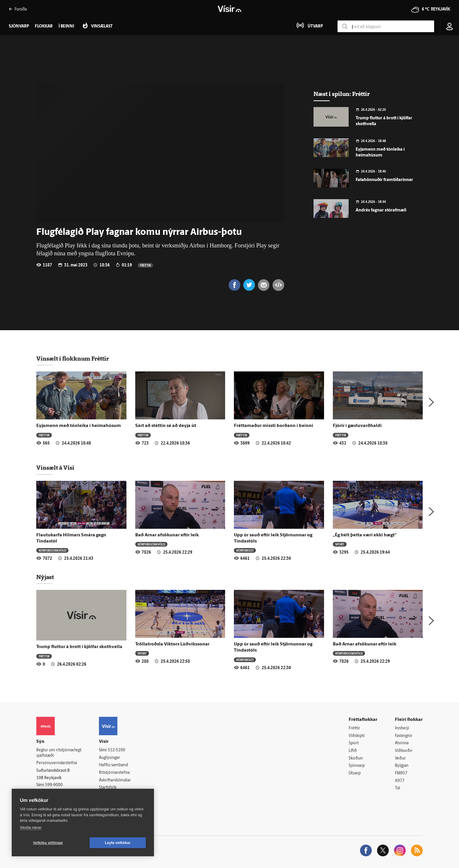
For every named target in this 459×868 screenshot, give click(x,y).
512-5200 (117, 750)
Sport (340, 544)
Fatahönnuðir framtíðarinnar (384, 180)
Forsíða (18, 9)
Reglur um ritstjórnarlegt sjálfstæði (59, 753)
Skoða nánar (31, 827)
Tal (398, 788)
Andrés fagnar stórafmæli (381, 210)
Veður (400, 758)
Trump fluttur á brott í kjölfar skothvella (79, 647)
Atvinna (402, 743)
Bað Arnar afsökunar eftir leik (167, 535)
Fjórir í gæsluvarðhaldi (357, 426)
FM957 (401, 773)
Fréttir (145, 265)
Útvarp (355, 773)
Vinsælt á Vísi (55, 468)
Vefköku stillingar (48, 843)
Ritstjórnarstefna (114, 773)
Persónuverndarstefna (57, 763)
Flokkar (44, 26)
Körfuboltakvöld (52, 550)
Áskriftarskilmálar (115, 780)
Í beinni (66, 26)
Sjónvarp (357, 766)
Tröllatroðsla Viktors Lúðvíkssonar (172, 644)
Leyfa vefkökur (118, 843)
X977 (400, 781)
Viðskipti (357, 736)
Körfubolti (245, 550)
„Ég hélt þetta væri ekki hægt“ (365, 535)
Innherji (402, 728)
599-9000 (54, 785)
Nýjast (45, 577)
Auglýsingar (109, 758)
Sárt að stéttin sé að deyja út (166, 426)
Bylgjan (402, 766)
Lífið (353, 751)
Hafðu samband (113, 765)
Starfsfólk (108, 788)
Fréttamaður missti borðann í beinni (274, 426)
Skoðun (356, 758)
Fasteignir (404, 736)
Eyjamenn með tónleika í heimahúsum (79, 426)
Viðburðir (404, 751)
